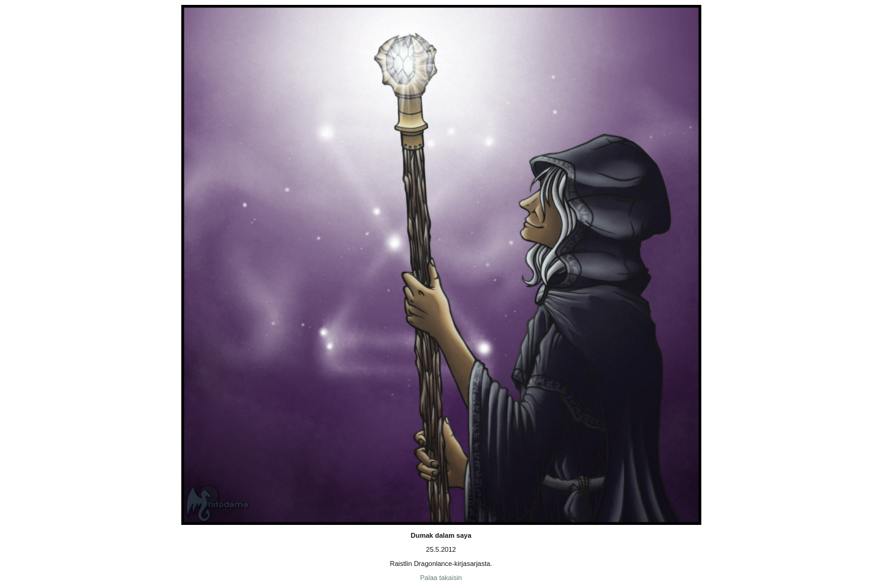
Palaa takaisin (441, 578)
